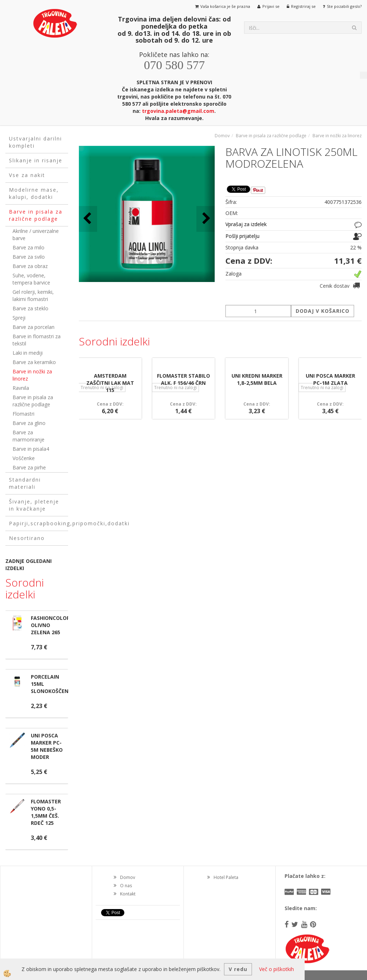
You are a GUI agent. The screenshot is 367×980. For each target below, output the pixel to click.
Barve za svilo (29, 257)
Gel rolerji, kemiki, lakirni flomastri (33, 295)
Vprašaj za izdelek (246, 224)
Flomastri (23, 414)
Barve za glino (29, 423)
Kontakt (128, 894)
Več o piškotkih (277, 969)
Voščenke (24, 458)
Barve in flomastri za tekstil (37, 340)
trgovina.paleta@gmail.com (178, 111)
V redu (238, 969)
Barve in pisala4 (31, 449)
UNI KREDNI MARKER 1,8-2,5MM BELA (257, 379)
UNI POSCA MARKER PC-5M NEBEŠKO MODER (47, 746)
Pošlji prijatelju (242, 236)
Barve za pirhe (29, 467)
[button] (206, 219)
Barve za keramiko (34, 362)
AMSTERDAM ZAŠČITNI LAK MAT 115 (110, 383)
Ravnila (21, 388)
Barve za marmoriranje (28, 436)
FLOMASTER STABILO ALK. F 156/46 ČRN (183, 379)
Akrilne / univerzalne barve (36, 235)
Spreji (19, 318)
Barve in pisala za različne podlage (33, 401)
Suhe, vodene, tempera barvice (31, 279)
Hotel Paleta (226, 877)
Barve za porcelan (34, 327)
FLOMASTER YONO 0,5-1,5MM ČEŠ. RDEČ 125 (46, 812)
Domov (222, 136)
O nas (126, 886)
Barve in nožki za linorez (32, 375)
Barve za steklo (30, 308)
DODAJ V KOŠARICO (323, 311)
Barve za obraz (30, 266)
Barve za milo (28, 247)
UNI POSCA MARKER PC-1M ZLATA (330, 379)
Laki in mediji (28, 353)
